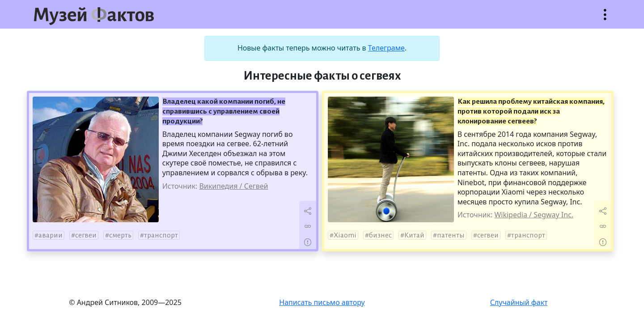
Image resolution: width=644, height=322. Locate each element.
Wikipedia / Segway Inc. (534, 215)
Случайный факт (519, 302)
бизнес (380, 235)
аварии (51, 235)
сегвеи (86, 235)
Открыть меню (605, 19)
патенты (451, 235)
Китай (414, 235)
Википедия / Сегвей (233, 186)
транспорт (161, 235)
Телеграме (386, 48)
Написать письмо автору (322, 302)
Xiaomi (345, 235)
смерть (120, 235)
